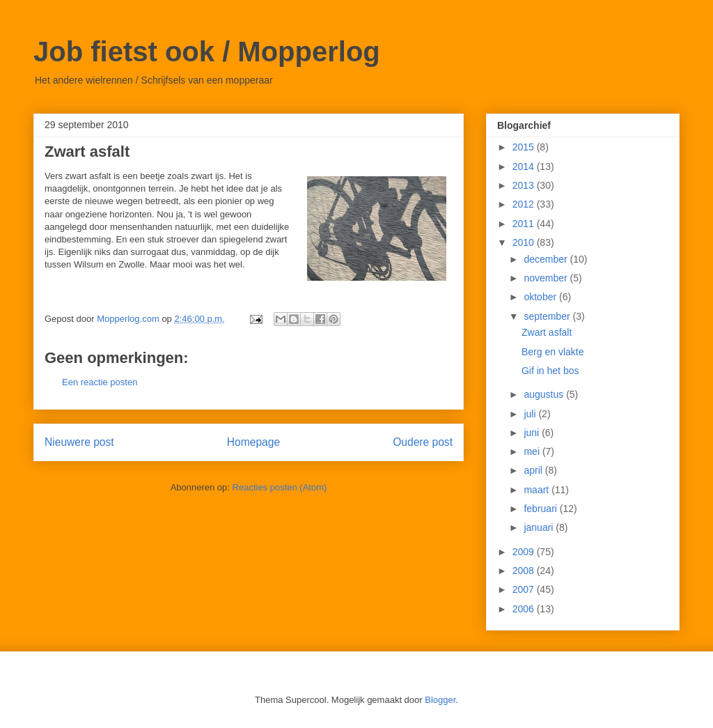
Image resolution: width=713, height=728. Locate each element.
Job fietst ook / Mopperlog (207, 52)
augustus (545, 394)
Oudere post (423, 442)
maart (538, 490)
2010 (525, 242)
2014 (525, 166)
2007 (525, 589)
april (534, 470)
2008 (525, 571)
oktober (541, 297)
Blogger (440, 700)
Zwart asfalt (547, 332)
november (547, 278)
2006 (525, 609)
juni (533, 433)
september (548, 316)
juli (531, 414)
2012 (525, 204)
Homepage (253, 442)
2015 (525, 147)
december (547, 259)
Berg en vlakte (553, 352)
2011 (525, 224)
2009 (525, 552)
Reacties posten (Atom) (280, 487)
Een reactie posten (100, 382)
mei (533, 451)
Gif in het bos (550, 371)
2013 (525, 185)
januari (540, 527)
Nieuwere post (79, 442)
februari (541, 509)
